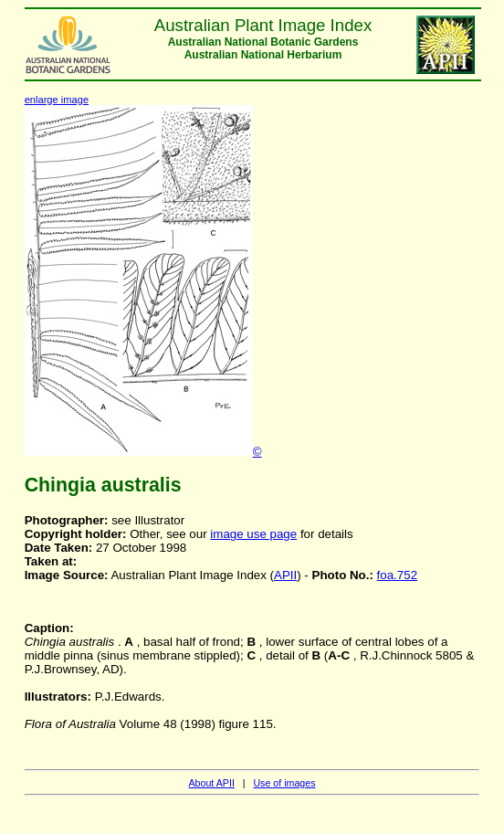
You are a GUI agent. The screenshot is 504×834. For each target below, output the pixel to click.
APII (285, 575)
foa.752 (397, 575)
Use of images (284, 783)
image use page (253, 534)
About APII (211, 783)
